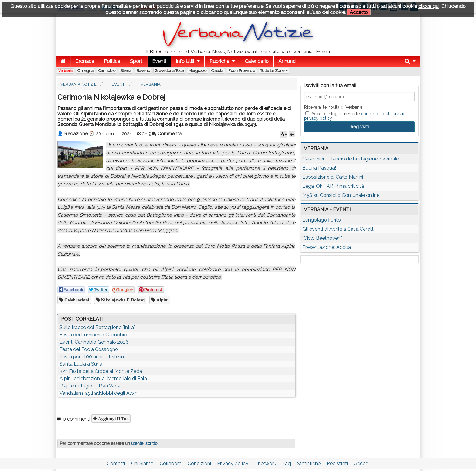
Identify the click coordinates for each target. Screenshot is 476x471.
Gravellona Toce (169, 71)
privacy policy (318, 118)
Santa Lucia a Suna (81, 364)
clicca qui (429, 6)
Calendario (257, 61)
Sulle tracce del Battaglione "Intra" (97, 327)
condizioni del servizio (383, 114)
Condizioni (199, 464)
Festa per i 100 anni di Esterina (93, 357)
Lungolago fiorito (322, 220)
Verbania (65, 71)
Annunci (287, 61)
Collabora (171, 464)
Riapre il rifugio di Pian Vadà (90, 386)
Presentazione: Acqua (327, 247)
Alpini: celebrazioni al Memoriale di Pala (103, 378)
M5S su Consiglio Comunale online (341, 195)
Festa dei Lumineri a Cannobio (93, 335)
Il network (265, 464)
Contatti (116, 464)
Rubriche (219, 61)
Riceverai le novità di (333, 107)
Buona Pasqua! (319, 168)
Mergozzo (197, 71)
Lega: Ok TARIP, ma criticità (333, 186)
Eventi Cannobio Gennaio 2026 (94, 342)
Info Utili (185, 61)
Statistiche (309, 464)
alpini (162, 300)
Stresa (126, 71)
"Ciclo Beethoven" (322, 238)
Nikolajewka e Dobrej (122, 300)
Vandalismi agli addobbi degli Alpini (99, 393)
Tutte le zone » (274, 71)
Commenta (167, 134)
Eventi (159, 61)
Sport (136, 61)
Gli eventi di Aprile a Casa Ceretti (338, 229)
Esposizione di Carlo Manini (333, 177)
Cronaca (85, 61)
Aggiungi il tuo (113, 419)
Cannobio (107, 71)
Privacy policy (233, 464)
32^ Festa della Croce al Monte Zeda (101, 371)
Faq (287, 464)
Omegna (85, 71)
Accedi (362, 464)
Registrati (337, 464)
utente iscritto (144, 443)
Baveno (143, 71)
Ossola (217, 71)
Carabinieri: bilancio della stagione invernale (351, 159)
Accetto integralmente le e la (359, 116)
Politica (112, 61)
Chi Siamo (142, 464)
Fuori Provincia (242, 71)
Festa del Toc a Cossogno (89, 349)
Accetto (359, 12)
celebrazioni (76, 300)
